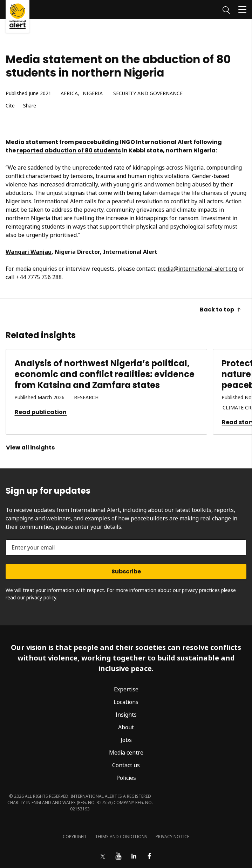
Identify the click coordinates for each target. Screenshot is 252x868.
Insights (126, 715)
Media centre (126, 752)
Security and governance (148, 94)
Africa (69, 94)
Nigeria (93, 94)
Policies (126, 778)
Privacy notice (172, 837)
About (126, 727)
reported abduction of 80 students (69, 150)
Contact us (126, 765)
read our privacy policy (31, 597)
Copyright (75, 837)
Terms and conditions (121, 837)
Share (30, 106)
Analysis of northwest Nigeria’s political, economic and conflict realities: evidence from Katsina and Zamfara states (104, 374)
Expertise (126, 689)
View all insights (30, 448)
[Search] (226, 9)
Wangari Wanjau (29, 252)
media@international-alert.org (197, 269)
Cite (10, 106)
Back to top (220, 310)
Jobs (126, 740)
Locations (126, 702)
